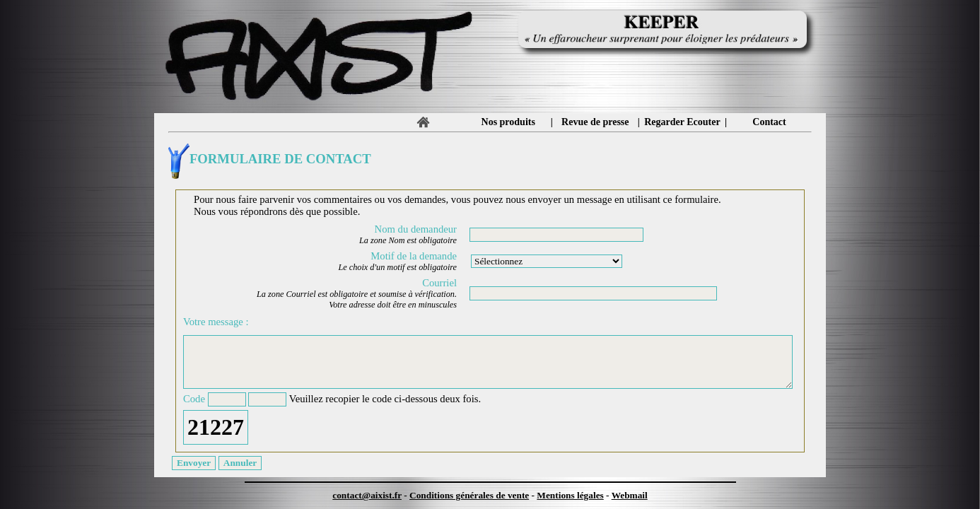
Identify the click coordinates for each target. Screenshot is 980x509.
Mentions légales (570, 495)
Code (194, 399)
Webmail (630, 495)
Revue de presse (595, 122)
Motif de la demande (414, 256)
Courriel (439, 283)
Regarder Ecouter (682, 122)
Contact (769, 122)
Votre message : (216, 322)
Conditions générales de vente (469, 495)
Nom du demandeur (416, 229)
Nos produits (508, 122)
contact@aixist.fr (367, 495)
